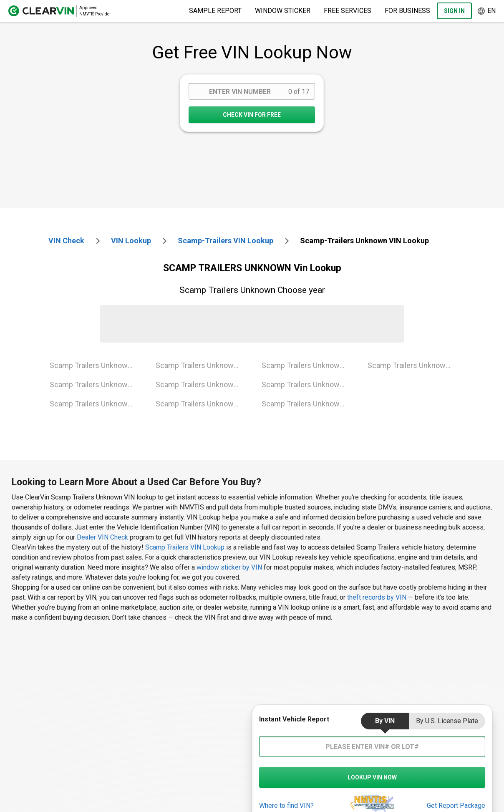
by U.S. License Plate (447, 721)
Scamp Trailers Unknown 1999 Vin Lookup (96, 404)
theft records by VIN (377, 597)
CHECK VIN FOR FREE (252, 115)
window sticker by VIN (229, 567)
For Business (407, 11)
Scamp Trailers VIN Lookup (186, 547)
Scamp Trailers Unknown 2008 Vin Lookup (308, 365)
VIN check (66, 241)
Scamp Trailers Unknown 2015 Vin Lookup (308, 385)
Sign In (454, 11)
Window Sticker (283, 11)
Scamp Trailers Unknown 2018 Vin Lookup (308, 404)
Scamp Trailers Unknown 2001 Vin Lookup (202, 365)
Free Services (348, 11)
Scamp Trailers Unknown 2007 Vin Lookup (202, 404)
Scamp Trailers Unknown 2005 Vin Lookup (202, 385)
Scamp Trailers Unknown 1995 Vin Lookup (96, 385)
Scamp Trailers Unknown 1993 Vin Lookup (96, 365)
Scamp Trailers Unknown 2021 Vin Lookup (414, 365)
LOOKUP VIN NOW (372, 777)
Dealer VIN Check (102, 537)
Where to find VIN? (286, 806)
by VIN (385, 721)
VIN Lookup (131, 241)
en (486, 11)
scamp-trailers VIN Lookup (226, 241)
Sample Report (215, 11)
